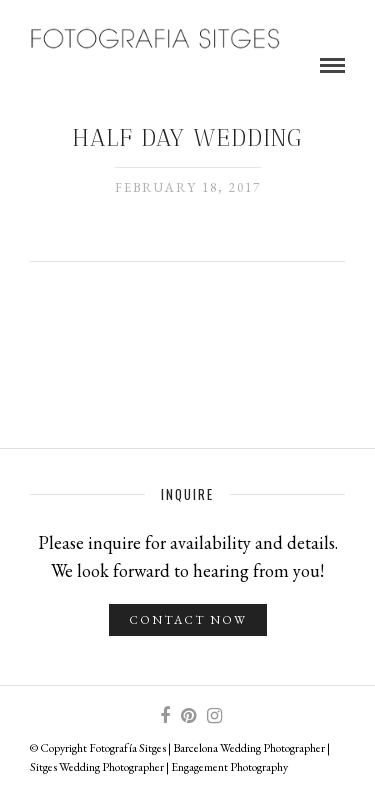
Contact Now (188, 620)
